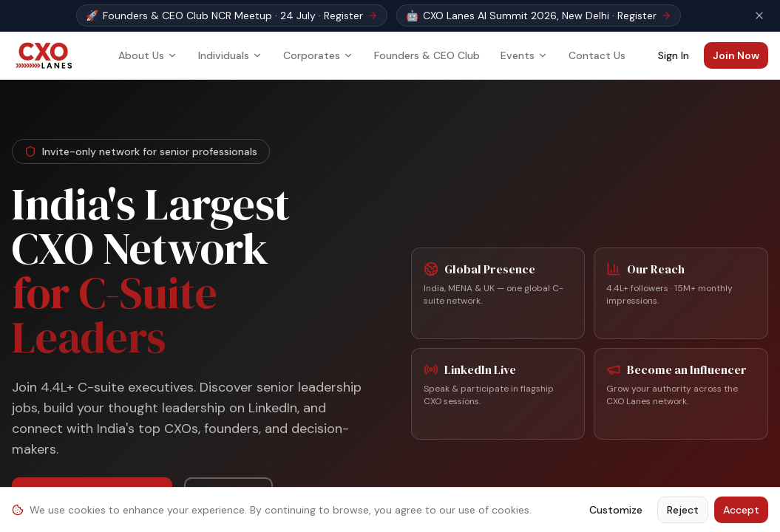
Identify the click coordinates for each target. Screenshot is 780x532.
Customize (616, 510)
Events (524, 55)
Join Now (736, 55)
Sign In (674, 55)
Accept (741, 510)
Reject (683, 510)
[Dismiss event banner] (759, 16)
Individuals (230, 55)
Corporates (318, 55)
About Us (148, 55)
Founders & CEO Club (427, 55)
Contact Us (597, 55)
